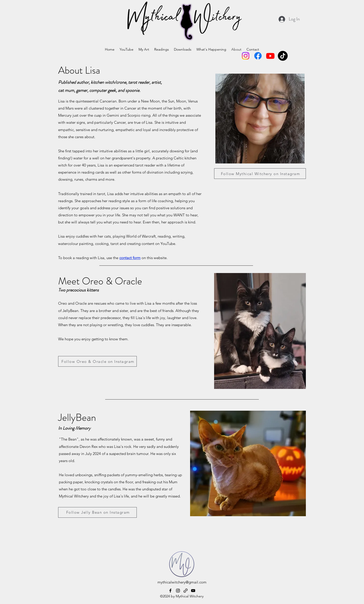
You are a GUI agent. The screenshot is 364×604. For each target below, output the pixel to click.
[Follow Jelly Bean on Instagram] (97, 512)
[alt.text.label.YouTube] (193, 591)
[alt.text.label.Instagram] (178, 591)
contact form (130, 258)
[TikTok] (283, 56)
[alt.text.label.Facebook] (170, 591)
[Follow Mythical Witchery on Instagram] (260, 174)
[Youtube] (270, 56)
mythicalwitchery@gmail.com (182, 582)
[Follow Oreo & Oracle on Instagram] (97, 361)
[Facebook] (258, 56)
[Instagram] (246, 56)
